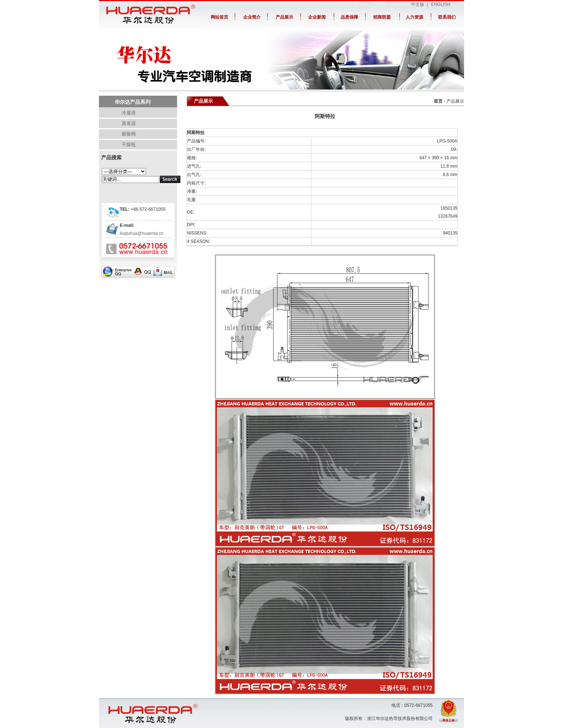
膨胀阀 (129, 134)
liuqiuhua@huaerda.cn (142, 233)
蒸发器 (129, 123)
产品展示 (284, 17)
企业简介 (252, 17)
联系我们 (447, 17)
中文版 (418, 4)
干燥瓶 (129, 144)
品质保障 (349, 17)
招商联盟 (382, 17)
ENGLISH (441, 4)
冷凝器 (129, 113)
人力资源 (414, 17)
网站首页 (219, 17)
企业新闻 (317, 17)
